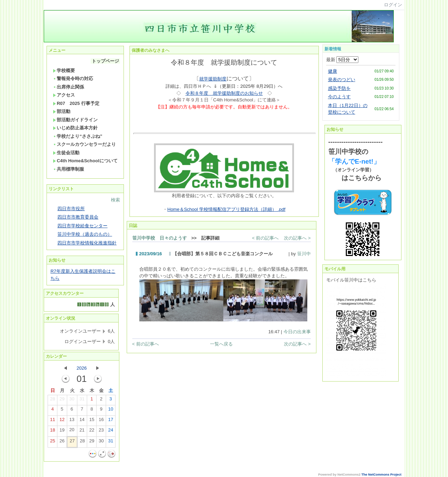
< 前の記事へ (265, 238)
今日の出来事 (297, 332)
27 (72, 442)
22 (92, 432)
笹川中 (304, 254)
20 (72, 431)
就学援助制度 (213, 79)
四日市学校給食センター (82, 226)
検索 (115, 200)
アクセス (64, 95)
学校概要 (64, 70)
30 (72, 400)
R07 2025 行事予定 (76, 103)
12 (62, 421)
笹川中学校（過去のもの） (85, 234)
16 (101, 421)
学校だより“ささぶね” (78, 136)
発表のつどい (342, 80)
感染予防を (339, 88)
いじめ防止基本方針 (75, 128)
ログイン (393, 5)
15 (92, 421)
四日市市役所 (71, 209)
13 (72, 421)
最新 (342, 60)
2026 (82, 368)
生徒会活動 (66, 153)
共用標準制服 (68, 169)
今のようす (339, 97)
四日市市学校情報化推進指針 (87, 243)
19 (62, 432)
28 (52, 400)
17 (111, 421)
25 (52, 442)
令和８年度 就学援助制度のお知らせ (224, 93)
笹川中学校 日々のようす (160, 238)
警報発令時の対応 (73, 79)
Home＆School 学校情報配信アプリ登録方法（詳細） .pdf (226, 209)
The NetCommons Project (381, 475)
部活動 (62, 111)
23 (101, 432)
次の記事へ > (297, 238)
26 (62, 442)
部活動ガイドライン (75, 120)
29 (62, 400)
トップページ (105, 61)
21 (82, 432)
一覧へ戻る (221, 344)
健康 (332, 71)
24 (111, 432)
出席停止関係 (68, 87)
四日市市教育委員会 (78, 217)
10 (111, 411)
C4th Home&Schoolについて (85, 161)
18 (52, 432)
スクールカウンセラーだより (84, 144)
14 (82, 421)
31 (82, 400)
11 (52, 421)
